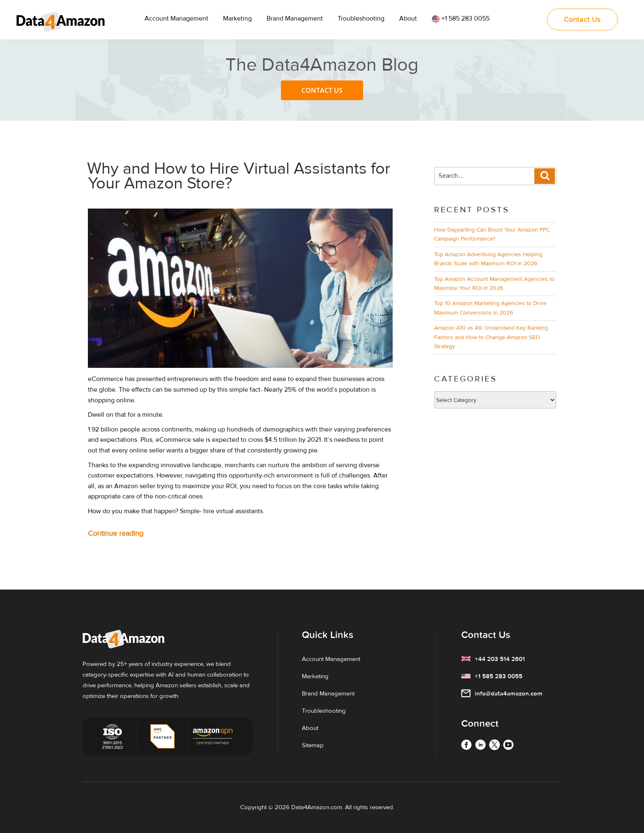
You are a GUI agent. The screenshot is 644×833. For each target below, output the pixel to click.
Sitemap (313, 745)
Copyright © (257, 807)
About (408, 18)
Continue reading (131, 533)
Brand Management (295, 18)
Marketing (237, 18)
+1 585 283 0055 (461, 19)
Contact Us (322, 90)
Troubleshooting (361, 18)
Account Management (176, 18)
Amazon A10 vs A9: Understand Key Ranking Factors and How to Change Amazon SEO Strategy (491, 337)
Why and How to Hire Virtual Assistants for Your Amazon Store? (239, 176)
